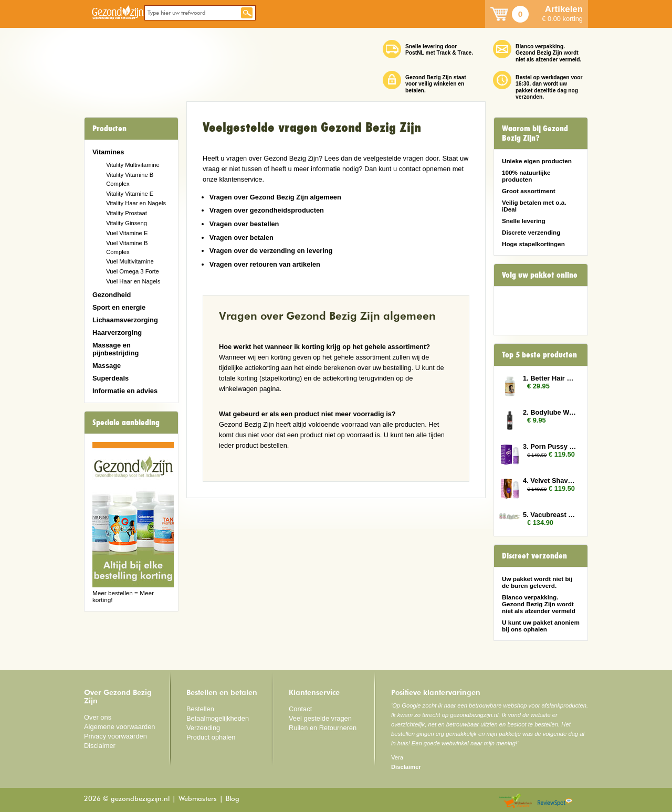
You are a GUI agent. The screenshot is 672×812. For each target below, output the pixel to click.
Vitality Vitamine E (130, 194)
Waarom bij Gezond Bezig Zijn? (535, 133)
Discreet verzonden (534, 556)
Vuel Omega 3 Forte (133, 271)
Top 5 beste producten (539, 355)
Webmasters (198, 799)
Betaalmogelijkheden (218, 718)
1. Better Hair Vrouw (550, 378)
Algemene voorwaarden (120, 727)
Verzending (203, 728)
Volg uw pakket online (540, 275)
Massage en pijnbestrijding (115, 349)
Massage (107, 366)
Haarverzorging (117, 333)
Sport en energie (119, 307)
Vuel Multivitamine (130, 261)
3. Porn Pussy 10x (550, 446)
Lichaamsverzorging (125, 320)
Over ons (98, 717)
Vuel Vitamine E (127, 233)
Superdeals (111, 378)
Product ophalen (211, 737)
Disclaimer (100, 746)
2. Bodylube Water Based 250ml (550, 412)
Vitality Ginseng (127, 223)
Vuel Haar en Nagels (133, 281)
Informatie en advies (125, 391)
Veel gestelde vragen (320, 718)
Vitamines (108, 152)
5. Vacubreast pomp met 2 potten (550, 515)
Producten (109, 129)
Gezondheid (112, 295)
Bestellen (200, 709)
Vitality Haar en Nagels (136, 203)
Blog (233, 799)
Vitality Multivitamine (133, 165)
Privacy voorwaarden (115, 736)
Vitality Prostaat (127, 213)
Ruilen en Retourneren (323, 728)
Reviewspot (555, 801)
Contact (300, 709)
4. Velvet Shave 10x (550, 481)
